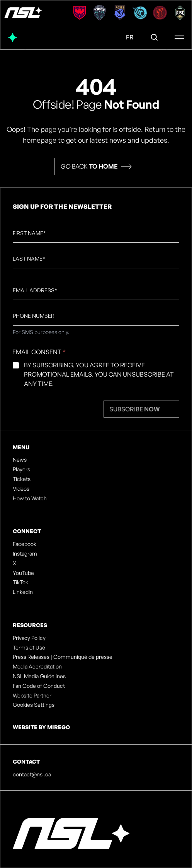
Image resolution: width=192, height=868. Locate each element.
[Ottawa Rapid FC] (140, 13)
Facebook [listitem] (25, 544)
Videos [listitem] (21, 489)
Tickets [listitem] (22, 479)
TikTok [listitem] (20, 582)
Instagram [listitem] (25, 554)
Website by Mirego (41, 727)
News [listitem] (20, 460)
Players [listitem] (21, 469)
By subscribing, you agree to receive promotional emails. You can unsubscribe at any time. (99, 374)
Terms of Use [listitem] (29, 648)
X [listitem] (14, 563)
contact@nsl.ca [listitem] (32, 774)
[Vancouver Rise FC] (180, 13)
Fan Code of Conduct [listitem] (39, 686)
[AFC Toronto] (160, 13)
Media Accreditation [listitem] (37, 667)
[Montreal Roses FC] (120, 13)
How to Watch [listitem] (30, 498)
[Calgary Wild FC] (80, 13)
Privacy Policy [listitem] (29, 638)
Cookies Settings (34, 705)
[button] (96, 166)
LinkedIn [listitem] (23, 592)
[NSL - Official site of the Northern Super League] (23, 13)
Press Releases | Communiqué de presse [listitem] (63, 657)
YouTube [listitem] (23, 573)
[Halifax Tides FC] (100, 13)
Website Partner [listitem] (32, 696)
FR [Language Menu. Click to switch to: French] (130, 37)
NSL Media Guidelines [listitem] (39, 676)
